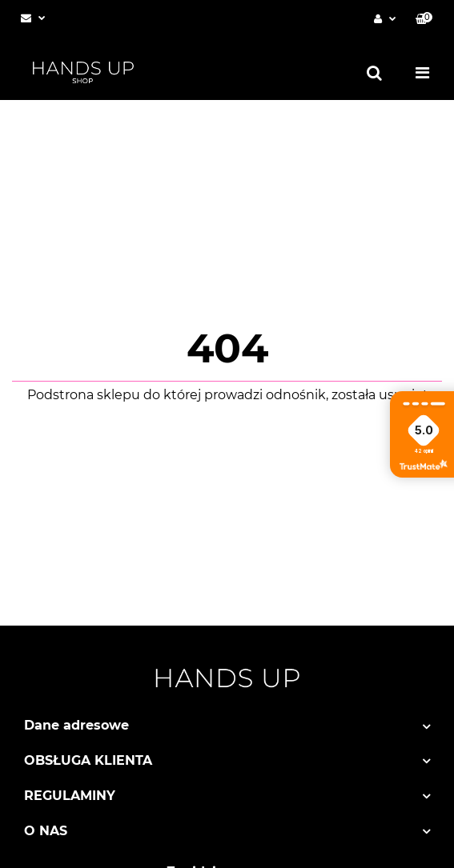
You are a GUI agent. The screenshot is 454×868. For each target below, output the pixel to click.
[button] (424, 19)
